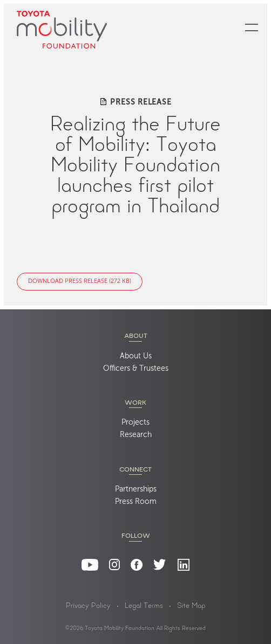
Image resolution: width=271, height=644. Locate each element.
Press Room (136, 502)
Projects (135, 423)
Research (136, 435)
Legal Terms (144, 606)
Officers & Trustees (136, 369)
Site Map (191, 606)
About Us (136, 356)
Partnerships (136, 489)
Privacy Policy (88, 606)
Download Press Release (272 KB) (80, 281)
